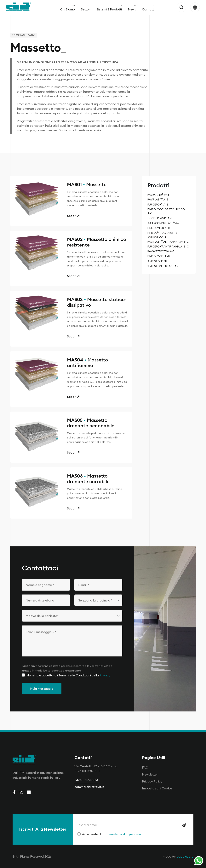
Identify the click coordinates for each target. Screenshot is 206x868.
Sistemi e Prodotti (109, 7)
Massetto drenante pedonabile (91, 424)
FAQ (145, 767)
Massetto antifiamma (88, 364)
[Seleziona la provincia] (98, 606)
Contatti (148, 7)
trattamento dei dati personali (121, 834)
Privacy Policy (152, 781)
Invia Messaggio (42, 694)
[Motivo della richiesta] (72, 621)
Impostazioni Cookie (157, 788)
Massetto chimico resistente (97, 243)
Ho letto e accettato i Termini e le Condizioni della (68, 681)
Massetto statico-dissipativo (97, 304)
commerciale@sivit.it (89, 787)
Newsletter (150, 774)
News (132, 7)
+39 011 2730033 (86, 780)
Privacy (105, 681)
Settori (86, 7)
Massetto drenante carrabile (88, 480)
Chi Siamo (68, 7)
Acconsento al (112, 834)
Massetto (87, 186)
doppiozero (185, 856)
